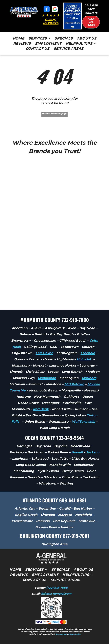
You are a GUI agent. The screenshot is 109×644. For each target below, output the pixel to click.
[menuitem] (19, 38)
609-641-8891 (73, 500)
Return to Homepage (55, 114)
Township (87, 422)
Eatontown (69, 347)
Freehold (88, 353)
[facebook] (47, 9)
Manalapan (47, 378)
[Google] (55, 9)
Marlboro (89, 378)
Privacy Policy (74, 634)
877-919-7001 (76, 536)
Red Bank (41, 409)
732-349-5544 (70, 438)
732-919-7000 (75, 320)
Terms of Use (61, 634)
